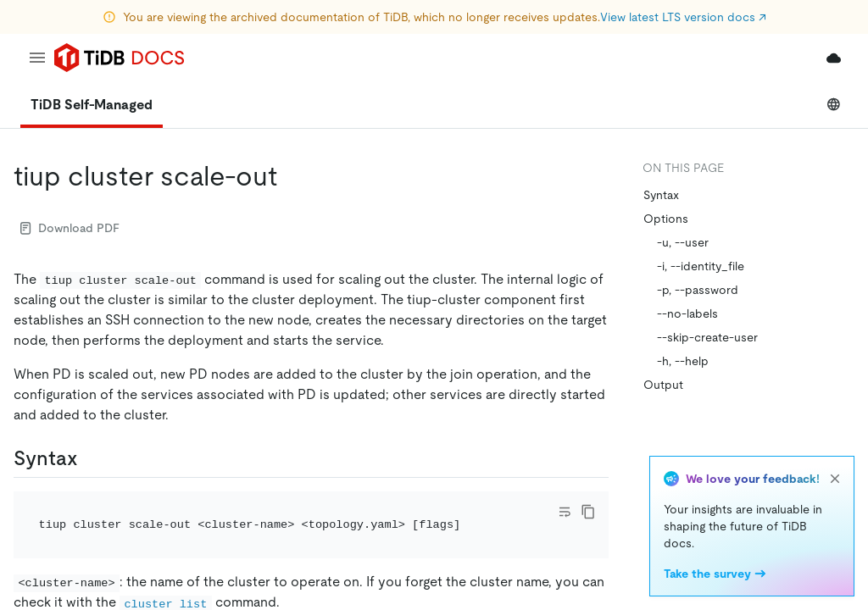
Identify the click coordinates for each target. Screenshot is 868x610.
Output (663, 385)
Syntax (661, 195)
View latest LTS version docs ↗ (683, 17)
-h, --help (683, 361)
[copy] (588, 512)
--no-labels (687, 313)
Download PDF (70, 228)
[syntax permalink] (92, 458)
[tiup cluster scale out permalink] (291, 176)
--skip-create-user (707, 337)
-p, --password (698, 290)
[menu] (37, 58)
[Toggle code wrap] (565, 512)
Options (666, 219)
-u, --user (683, 242)
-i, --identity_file (701, 266)
